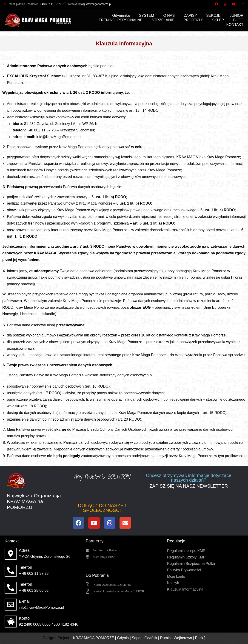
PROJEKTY (193, 20)
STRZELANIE (163, 20)
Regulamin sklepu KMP (186, 551)
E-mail (25, 601)
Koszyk (173, 583)
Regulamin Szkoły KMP (186, 557)
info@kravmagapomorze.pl (95, 4)
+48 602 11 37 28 (51, 4)
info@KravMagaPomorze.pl (59, 137)
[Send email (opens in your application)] (241, 4)
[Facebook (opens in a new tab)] (217, 4)
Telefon (26, 567)
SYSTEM (147, 15)
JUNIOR (237, 15)
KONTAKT (235, 25)
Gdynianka (121, 15)
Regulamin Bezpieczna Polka (191, 564)
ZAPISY (190, 15)
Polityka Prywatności (184, 570)
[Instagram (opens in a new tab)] (225, 4)
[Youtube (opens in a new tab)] (234, 4)
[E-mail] (11, 605)
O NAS (169, 15)
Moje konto (176, 576)
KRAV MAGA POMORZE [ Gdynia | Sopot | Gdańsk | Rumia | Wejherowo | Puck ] (139, 638)
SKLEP (218, 20)
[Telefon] (11, 571)
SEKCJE (213, 15)
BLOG (238, 20)
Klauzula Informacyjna (185, 589)
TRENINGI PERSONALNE (120, 20)
